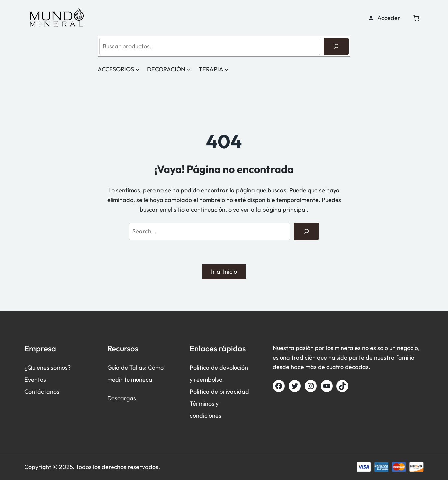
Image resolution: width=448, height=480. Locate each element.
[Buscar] (336, 46)
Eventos (35, 380)
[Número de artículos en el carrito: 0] (416, 18)
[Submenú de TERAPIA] (226, 69)
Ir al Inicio (224, 271)
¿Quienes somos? (47, 368)
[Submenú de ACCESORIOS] (138, 69)
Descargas (122, 398)
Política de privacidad (219, 392)
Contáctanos (42, 392)
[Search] (306, 231)
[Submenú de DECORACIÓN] (189, 69)
